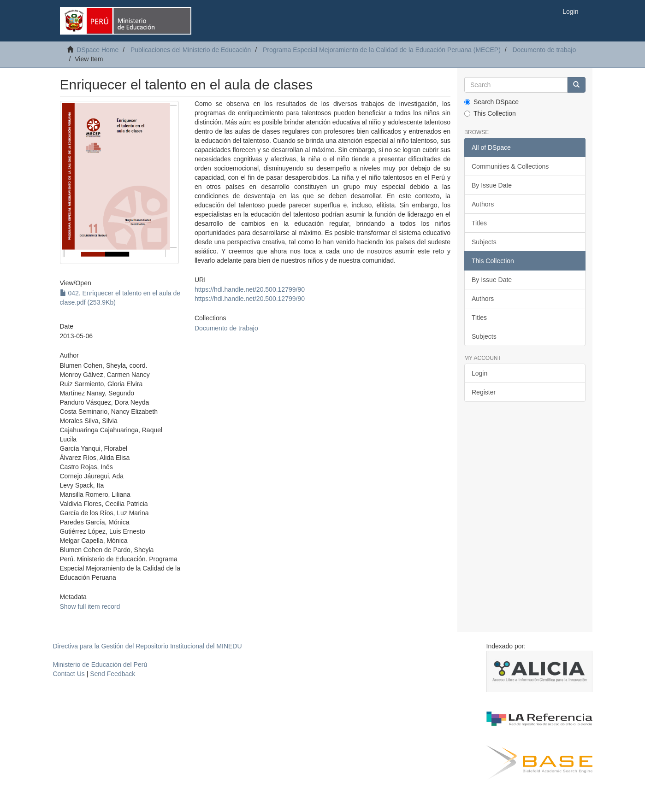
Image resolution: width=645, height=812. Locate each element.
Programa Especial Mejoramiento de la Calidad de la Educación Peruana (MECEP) (382, 50)
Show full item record (90, 606)
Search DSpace (491, 102)
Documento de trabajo (544, 50)
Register (484, 392)
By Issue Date (492, 185)
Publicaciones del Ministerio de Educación (191, 50)
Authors (483, 204)
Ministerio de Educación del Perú (100, 665)
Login (479, 373)
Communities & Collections (510, 166)
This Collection (490, 113)
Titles (479, 223)
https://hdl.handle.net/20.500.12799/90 (250, 289)
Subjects (484, 242)
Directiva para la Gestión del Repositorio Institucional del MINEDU (148, 646)
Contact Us (69, 674)
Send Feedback (112, 674)
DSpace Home (98, 50)
